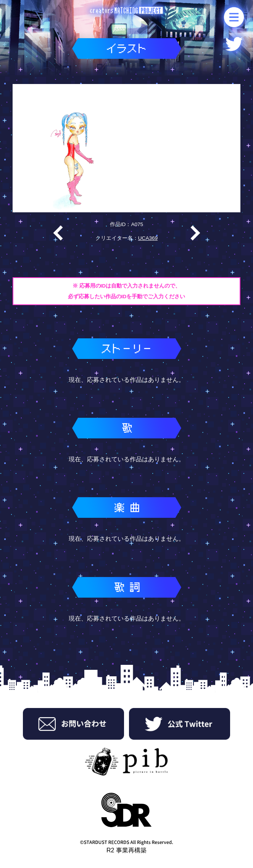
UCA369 (148, 238)
